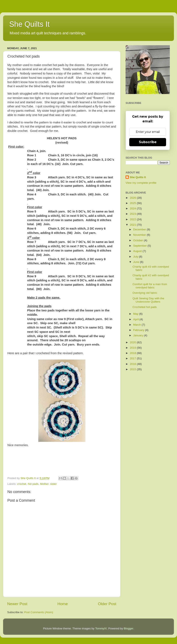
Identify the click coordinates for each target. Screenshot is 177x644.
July (136, 257)
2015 (133, 369)
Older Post (107, 604)
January (139, 335)
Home (63, 604)
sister (53, 484)
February (139, 330)
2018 (133, 353)
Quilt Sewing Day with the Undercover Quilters (148, 300)
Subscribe (148, 142)
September (140, 246)
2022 (133, 219)
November (140, 235)
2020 (133, 342)
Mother (44, 484)
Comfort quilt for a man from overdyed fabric (150, 286)
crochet (22, 484)
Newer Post (17, 604)
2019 (133, 348)
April (136, 319)
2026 (133, 198)
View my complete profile (141, 183)
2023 (133, 214)
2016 (133, 364)
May (136, 314)
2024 (133, 208)
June (137, 262)
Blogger (128, 628)
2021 (133, 225)
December (140, 229)
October (139, 240)
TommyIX (101, 628)
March (137, 325)
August (138, 251)
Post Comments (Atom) (39, 612)
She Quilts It (29, 24)
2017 (133, 358)
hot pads (33, 484)
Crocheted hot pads (145, 307)
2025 (133, 203)
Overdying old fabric (145, 293)
